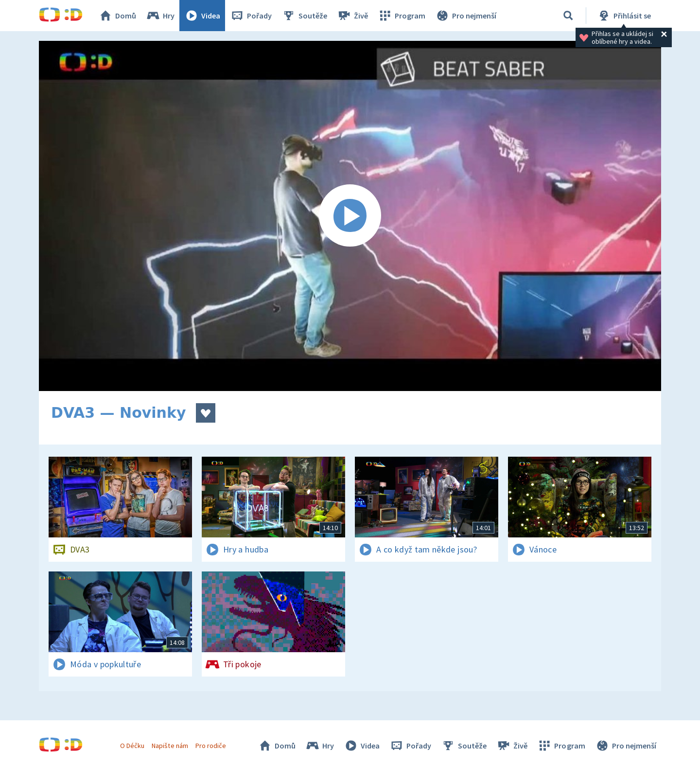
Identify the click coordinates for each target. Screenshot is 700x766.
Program (402, 16)
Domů (117, 16)
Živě (352, 16)
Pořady (251, 16)
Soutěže (304, 16)
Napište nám (170, 746)
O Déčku (132, 746)
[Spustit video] (350, 216)
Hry (160, 16)
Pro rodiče (211, 746)
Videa (202, 16)
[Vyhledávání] (568, 16)
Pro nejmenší (466, 16)
